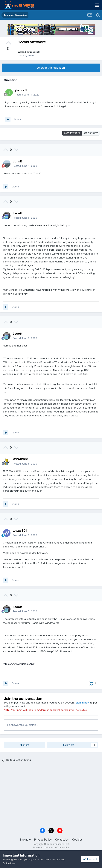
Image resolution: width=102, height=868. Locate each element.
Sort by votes (72, 133)
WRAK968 (20, 459)
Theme (25, 840)
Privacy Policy (43, 840)
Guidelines (9, 863)
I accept (90, 859)
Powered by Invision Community (51, 847)
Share (25, 745)
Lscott (18, 213)
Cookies (77, 840)
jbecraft (35, 52)
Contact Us (62, 840)
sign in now (83, 703)
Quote (18, 119)
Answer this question (51, 68)
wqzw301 (20, 531)
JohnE (17, 161)
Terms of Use (52, 859)
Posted (27, 95)
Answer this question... (22, 725)
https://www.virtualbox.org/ (19, 664)
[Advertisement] (51, 797)
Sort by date (91, 133)
